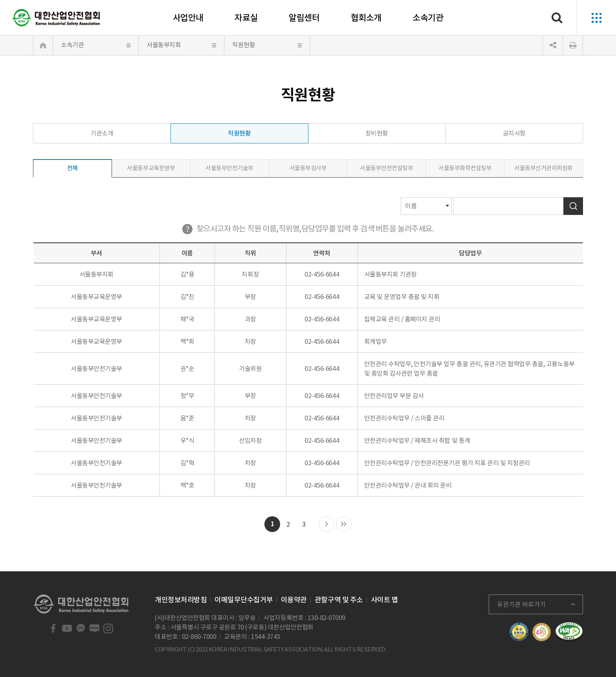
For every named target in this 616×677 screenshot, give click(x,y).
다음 (326, 525)
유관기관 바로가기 (521, 604)
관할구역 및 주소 (339, 600)
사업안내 (188, 18)
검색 (573, 206)
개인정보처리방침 (181, 600)
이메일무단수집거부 (244, 600)
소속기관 (428, 18)
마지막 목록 (344, 525)
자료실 (246, 18)
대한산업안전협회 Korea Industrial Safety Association (56, 18)
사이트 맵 (385, 600)
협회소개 (366, 18)
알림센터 (304, 18)
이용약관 (294, 600)
